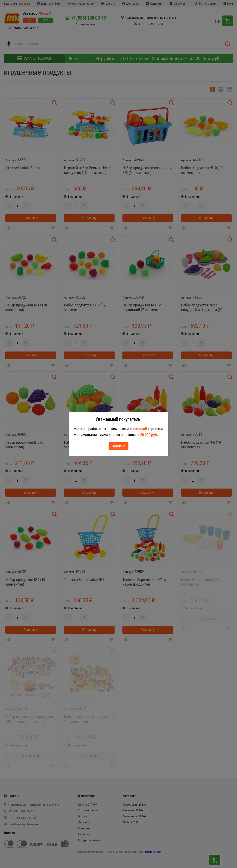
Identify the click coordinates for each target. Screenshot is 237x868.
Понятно (118, 446)
